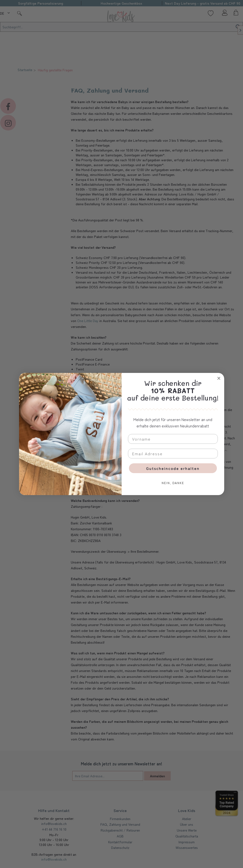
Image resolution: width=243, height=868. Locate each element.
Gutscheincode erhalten (173, 468)
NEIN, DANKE (173, 483)
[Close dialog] (219, 378)
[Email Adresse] (173, 454)
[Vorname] (173, 439)
